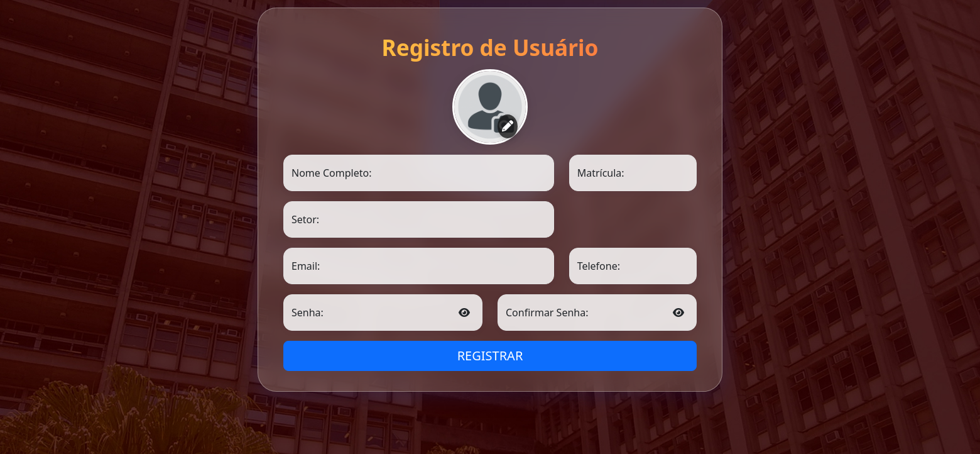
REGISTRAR (490, 356)
